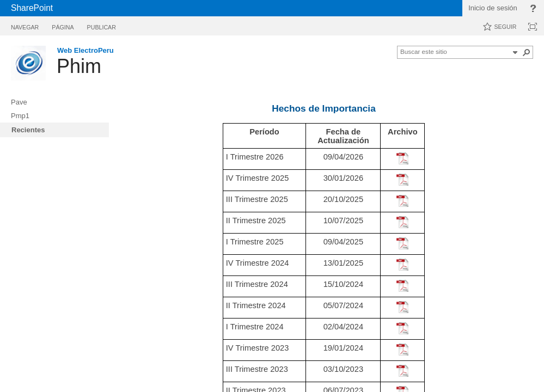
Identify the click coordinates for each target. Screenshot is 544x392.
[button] (515, 52)
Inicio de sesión (493, 8)
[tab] (25, 25)
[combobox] (455, 51)
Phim (79, 66)
